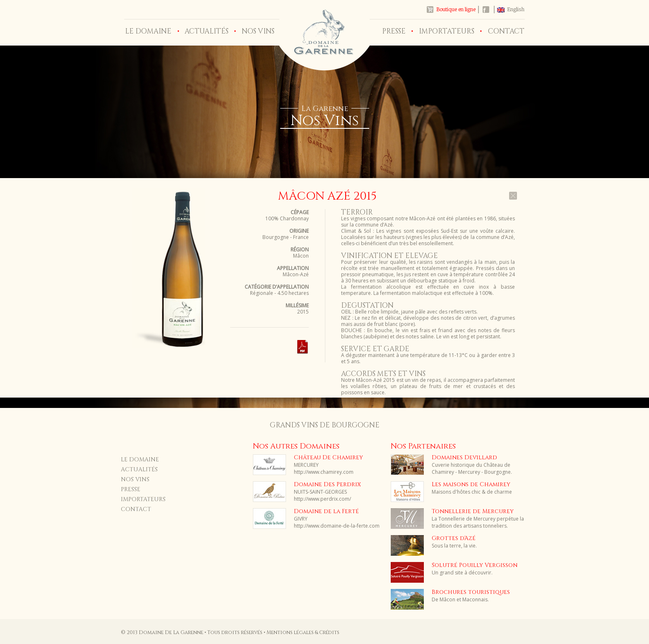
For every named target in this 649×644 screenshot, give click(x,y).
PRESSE (394, 31)
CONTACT (506, 31)
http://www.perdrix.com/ (322, 499)
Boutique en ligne (456, 9)
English (516, 9)
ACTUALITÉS (207, 31)
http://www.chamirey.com (324, 472)
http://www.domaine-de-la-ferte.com (337, 526)
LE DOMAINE (148, 31)
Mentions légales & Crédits (303, 632)
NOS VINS (258, 31)
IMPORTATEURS (447, 31)
